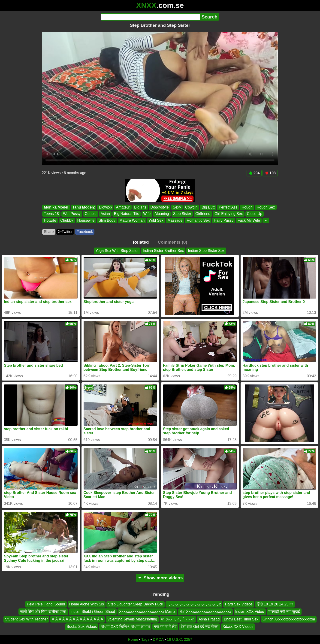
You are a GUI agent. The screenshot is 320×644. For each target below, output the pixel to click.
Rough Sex (266, 207)
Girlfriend (203, 214)
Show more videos (160, 578)
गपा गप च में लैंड (165, 627)
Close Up (255, 214)
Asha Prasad (209, 619)
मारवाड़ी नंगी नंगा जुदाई (284, 612)
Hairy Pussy (224, 220)
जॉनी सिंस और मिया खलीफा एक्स (43, 612)
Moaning (162, 214)
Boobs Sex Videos (82, 627)
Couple (91, 214)
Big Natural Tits (127, 214)
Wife (147, 214)
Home (133, 639)
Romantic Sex (198, 220)
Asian (105, 214)
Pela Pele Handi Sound (46, 604)
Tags (145, 639)
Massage (175, 220)
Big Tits (140, 207)
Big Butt (208, 207)
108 (270, 173)
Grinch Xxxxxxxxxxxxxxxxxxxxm (289, 619)
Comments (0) (172, 242)
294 (254, 173)
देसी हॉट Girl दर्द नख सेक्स (200, 627)
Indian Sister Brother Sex (163, 251)
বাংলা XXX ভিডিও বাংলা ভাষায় (125, 627)
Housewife (86, 220)
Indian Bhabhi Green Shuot (93, 612)
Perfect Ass (228, 207)
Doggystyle (159, 207)
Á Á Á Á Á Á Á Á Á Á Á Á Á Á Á (77, 619)
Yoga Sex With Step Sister (117, 251)
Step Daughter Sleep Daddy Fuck (136, 604)
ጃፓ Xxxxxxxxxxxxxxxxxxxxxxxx (205, 612)
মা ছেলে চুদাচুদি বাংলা (178, 619)
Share (49, 232)
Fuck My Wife (249, 220)
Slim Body (107, 220)
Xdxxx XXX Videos (238, 627)
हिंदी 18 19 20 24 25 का (275, 604)
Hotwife (50, 220)
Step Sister (182, 214)
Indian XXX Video (250, 612)
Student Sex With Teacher (26, 619)
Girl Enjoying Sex (229, 214)
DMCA (158, 639)
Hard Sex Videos (239, 604)
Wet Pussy (72, 214)
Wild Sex (156, 220)
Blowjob (105, 207)
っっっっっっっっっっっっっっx (194, 604)
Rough (247, 207)
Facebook (85, 232)
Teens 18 (51, 214)
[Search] (150, 17)
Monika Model (56, 207)
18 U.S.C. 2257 (180, 639)
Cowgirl (191, 207)
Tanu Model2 (84, 207)
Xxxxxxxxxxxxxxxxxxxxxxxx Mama (147, 612)
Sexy (177, 207)
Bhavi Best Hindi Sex (241, 619)
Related (141, 242)
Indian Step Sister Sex (206, 251)
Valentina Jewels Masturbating (132, 619)
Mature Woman (132, 220)
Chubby (67, 220)
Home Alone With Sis (87, 604)
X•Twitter (65, 232)
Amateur (123, 207)
